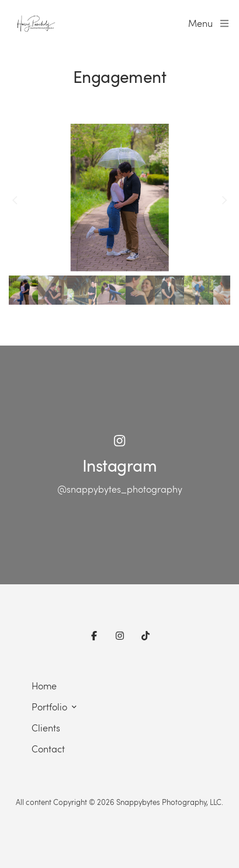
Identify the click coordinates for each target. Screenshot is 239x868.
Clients (46, 728)
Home (44, 686)
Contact (48, 749)
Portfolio (49, 707)
